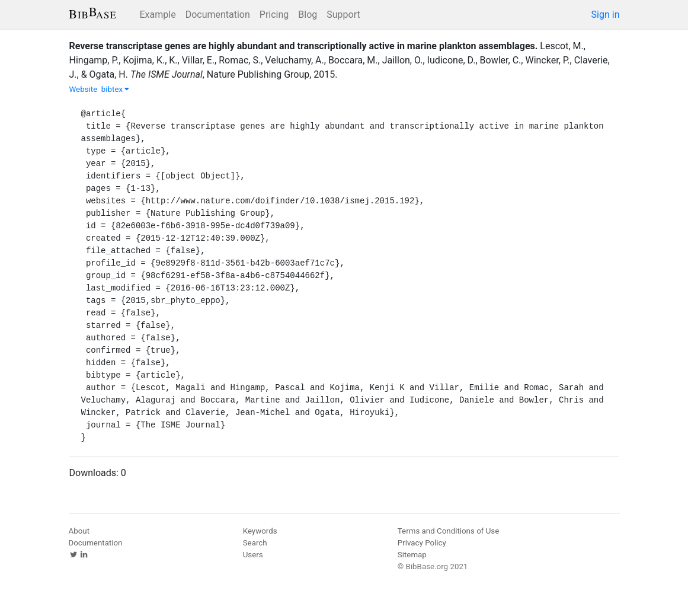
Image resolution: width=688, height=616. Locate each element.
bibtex (116, 89)
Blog (308, 15)
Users (253, 555)
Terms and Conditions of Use (448, 531)
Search (255, 543)
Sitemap (412, 555)
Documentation (218, 15)
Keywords (260, 531)
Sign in (606, 15)
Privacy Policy (422, 543)
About (79, 531)
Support (343, 15)
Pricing (274, 15)
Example (158, 15)
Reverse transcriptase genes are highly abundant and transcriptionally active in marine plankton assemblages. (304, 46)
